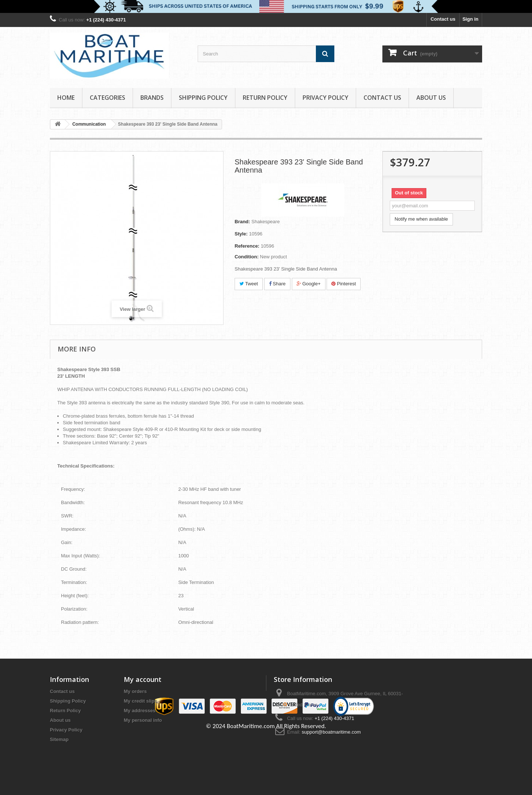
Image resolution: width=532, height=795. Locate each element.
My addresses (140, 711)
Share (277, 284)
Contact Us (382, 98)
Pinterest (344, 284)
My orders (135, 691)
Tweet (249, 284)
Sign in (470, 19)
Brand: (242, 222)
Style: (241, 234)
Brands (152, 98)
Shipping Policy (203, 98)
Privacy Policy (325, 98)
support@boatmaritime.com (331, 732)
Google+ (309, 284)
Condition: (247, 257)
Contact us (443, 19)
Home (66, 98)
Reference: (247, 246)
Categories (108, 98)
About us (431, 98)
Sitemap (59, 739)
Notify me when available (421, 219)
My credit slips (140, 701)
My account (143, 679)
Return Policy (265, 98)
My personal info (143, 720)
